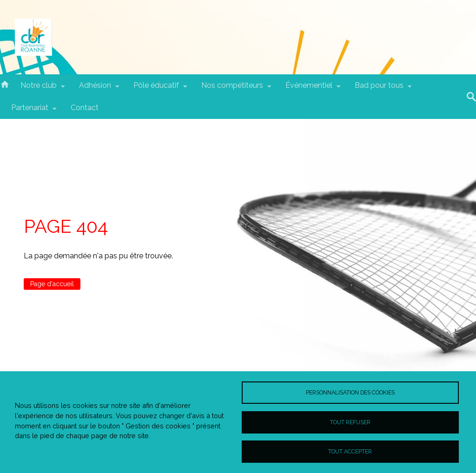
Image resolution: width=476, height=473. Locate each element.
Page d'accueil (52, 284)
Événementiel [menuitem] (309, 89)
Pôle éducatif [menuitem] (156, 89)
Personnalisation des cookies (350, 392)
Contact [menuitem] (85, 108)
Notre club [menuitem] (39, 89)
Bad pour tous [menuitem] (379, 89)
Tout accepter (350, 451)
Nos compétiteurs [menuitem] (232, 89)
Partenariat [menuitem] (30, 111)
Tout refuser (350, 422)
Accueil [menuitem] (5, 84)
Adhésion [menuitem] (95, 89)
